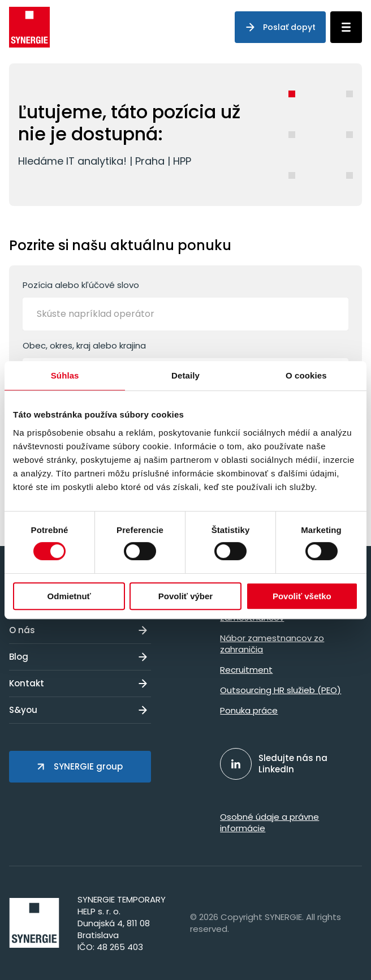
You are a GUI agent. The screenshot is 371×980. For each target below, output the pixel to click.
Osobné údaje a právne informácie (269, 822)
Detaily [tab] (185, 375)
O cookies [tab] (306, 375)
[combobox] (185, 314)
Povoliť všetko (302, 596)
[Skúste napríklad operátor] (110, 314)
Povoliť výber (185, 596)
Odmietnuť (69, 596)
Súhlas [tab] (65, 375)
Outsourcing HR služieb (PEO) (281, 690)
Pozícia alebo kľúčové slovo (185, 305)
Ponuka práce (249, 710)
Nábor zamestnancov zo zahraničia (272, 644)
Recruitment (246, 670)
